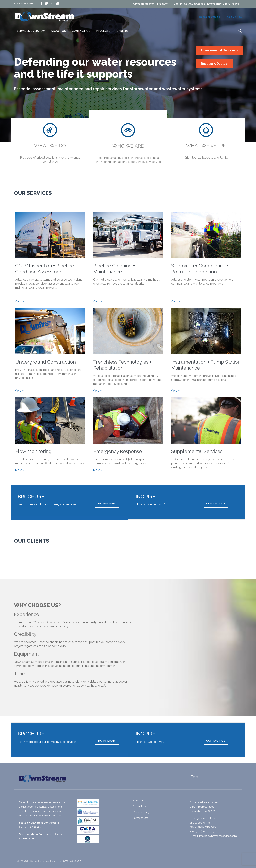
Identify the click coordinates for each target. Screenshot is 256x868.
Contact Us (139, 806)
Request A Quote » (214, 64)
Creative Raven (72, 861)
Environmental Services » (219, 50)
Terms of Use (141, 818)
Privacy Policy (141, 812)
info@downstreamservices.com (218, 836)
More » (19, 301)
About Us (138, 800)
